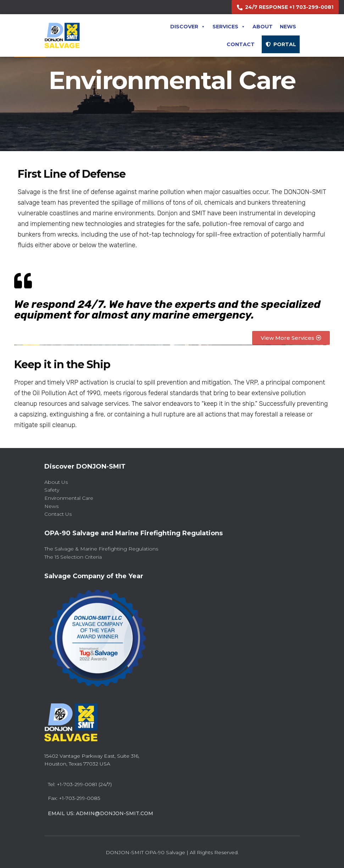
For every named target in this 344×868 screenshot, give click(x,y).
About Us (56, 482)
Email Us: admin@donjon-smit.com (101, 813)
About (263, 27)
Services (229, 27)
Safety (52, 490)
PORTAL (285, 44)
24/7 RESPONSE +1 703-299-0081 (289, 7)
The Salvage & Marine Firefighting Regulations (101, 549)
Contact (241, 44)
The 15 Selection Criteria (73, 557)
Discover (188, 27)
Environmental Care (69, 498)
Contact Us (58, 514)
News (288, 27)
